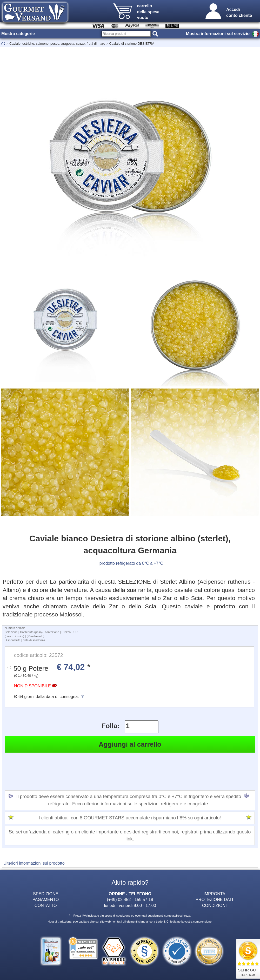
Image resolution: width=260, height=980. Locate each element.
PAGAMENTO (46, 899)
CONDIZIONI (214, 905)
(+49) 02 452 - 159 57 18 (130, 899)
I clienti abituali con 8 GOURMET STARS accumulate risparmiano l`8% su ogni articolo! (130, 818)
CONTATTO (46, 905)
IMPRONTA (214, 894)
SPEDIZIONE (46, 894)
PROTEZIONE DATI (214, 899)
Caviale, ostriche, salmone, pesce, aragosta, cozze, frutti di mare (57, 44)
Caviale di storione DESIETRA (132, 44)
